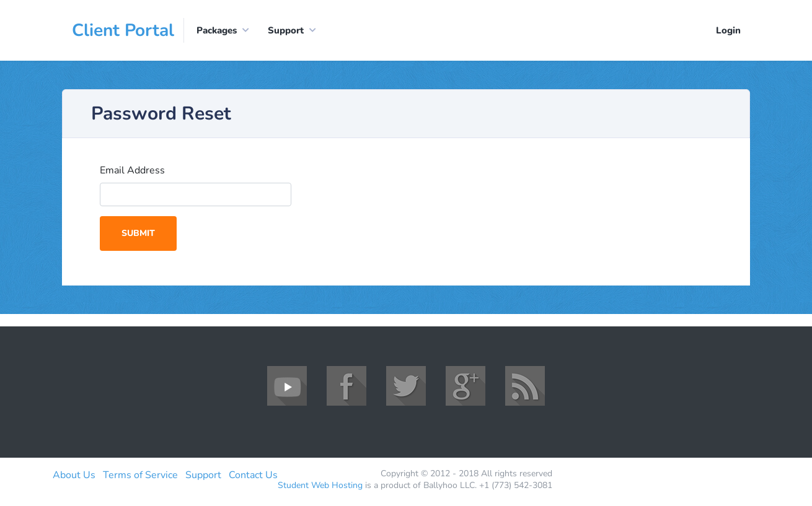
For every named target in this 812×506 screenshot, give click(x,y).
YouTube (287, 386)
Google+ (466, 386)
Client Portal (123, 30)
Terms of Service (140, 475)
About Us (74, 475)
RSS (525, 386)
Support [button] (286, 30)
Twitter (406, 386)
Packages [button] (217, 30)
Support (203, 475)
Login (728, 30)
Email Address (132, 170)
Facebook (346, 386)
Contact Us (253, 475)
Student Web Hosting (320, 485)
